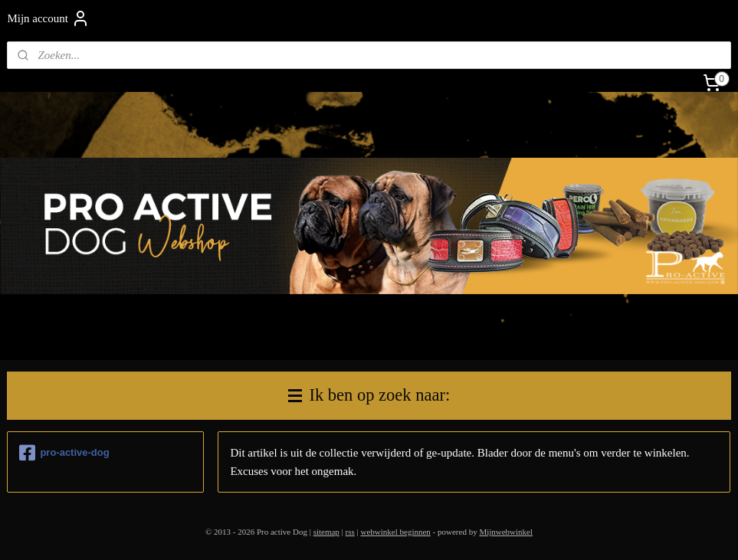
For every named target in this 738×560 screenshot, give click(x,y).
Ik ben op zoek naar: (369, 395)
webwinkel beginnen (396, 532)
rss (350, 532)
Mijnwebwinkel (506, 532)
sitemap (326, 532)
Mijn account (48, 18)
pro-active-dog (64, 453)
